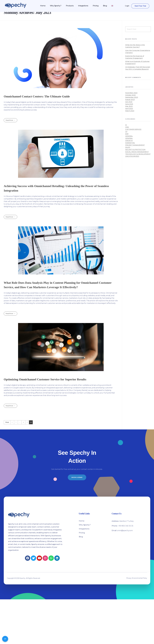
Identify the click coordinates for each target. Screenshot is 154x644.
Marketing (130, 143)
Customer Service (133, 129)
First (7, 422)
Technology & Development (138, 154)
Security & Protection (135, 150)
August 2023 (130, 100)
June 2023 (129, 104)
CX (126, 132)
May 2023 (129, 106)
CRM (127, 127)
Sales (128, 147)
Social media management (137, 152)
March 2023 (130, 111)
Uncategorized (132, 156)
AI (126, 125)
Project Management (135, 145)
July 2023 (129, 102)
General (129, 136)
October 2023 (130, 95)
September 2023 (132, 97)
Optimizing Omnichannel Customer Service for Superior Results (45, 379)
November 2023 (131, 93)
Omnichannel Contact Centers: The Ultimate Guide (37, 96)
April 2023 (129, 109)
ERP (127, 134)
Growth (129, 141)
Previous (12, 422)
